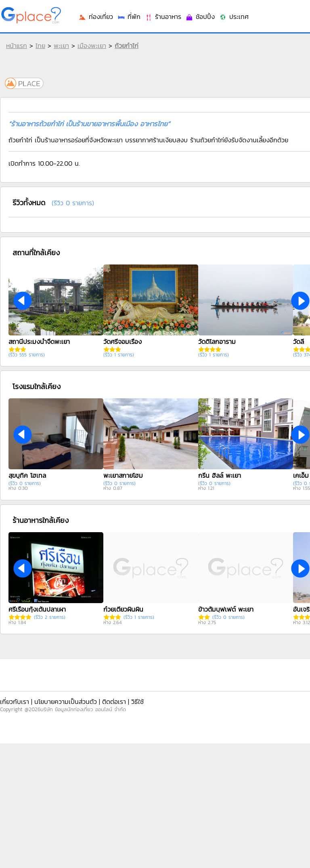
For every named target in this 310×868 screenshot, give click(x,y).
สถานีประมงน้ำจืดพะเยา (39, 341)
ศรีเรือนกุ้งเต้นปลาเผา (37, 609)
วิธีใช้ (137, 701)
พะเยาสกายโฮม (123, 475)
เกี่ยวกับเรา (15, 701)
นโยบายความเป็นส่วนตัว (66, 701)
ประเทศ (234, 17)
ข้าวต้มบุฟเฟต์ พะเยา (226, 609)
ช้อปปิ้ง (200, 17)
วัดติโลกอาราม (217, 341)
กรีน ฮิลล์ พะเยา (220, 475)
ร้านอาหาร (163, 17)
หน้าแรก (17, 46)
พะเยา (61, 46)
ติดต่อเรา (114, 701)
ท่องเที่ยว (96, 17)
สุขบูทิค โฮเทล (27, 475)
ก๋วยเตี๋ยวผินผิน (123, 609)
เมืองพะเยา (92, 46)
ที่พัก (129, 17)
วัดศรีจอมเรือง (123, 341)
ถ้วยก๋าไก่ (127, 46)
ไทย (40, 46)
